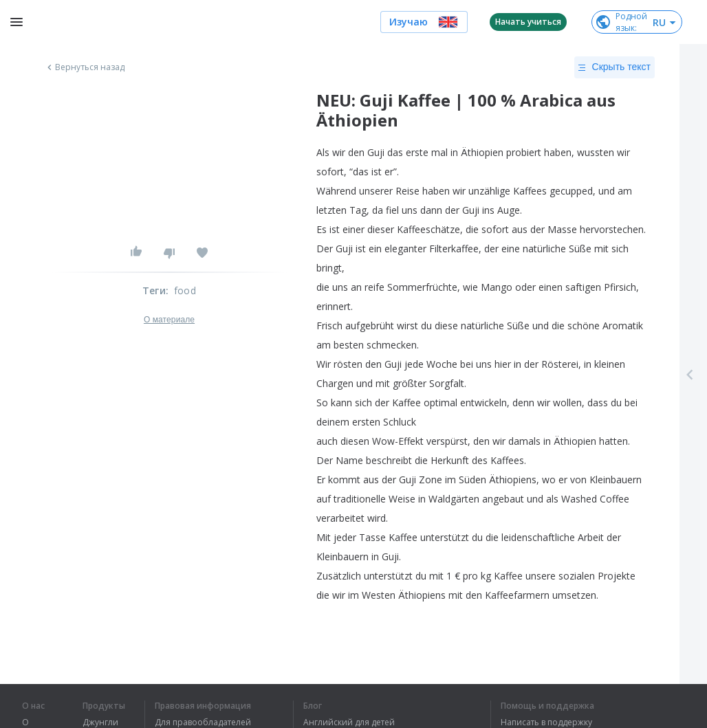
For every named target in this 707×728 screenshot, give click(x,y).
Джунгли (100, 723)
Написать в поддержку (546, 723)
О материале (169, 320)
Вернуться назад (85, 67)
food (185, 290)
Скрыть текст (614, 67)
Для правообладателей (203, 723)
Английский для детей (349, 723)
